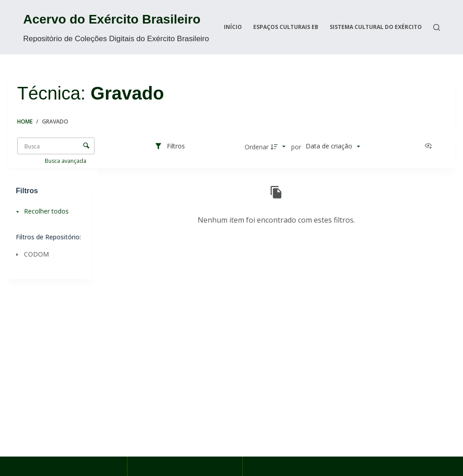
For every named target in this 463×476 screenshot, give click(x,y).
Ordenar (257, 147)
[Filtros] (170, 147)
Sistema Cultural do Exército (376, 27)
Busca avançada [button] (66, 161)
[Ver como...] (430, 147)
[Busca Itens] (56, 146)
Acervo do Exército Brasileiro (112, 19)
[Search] (437, 27)
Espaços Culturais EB (286, 27)
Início (233, 27)
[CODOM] (47, 254)
